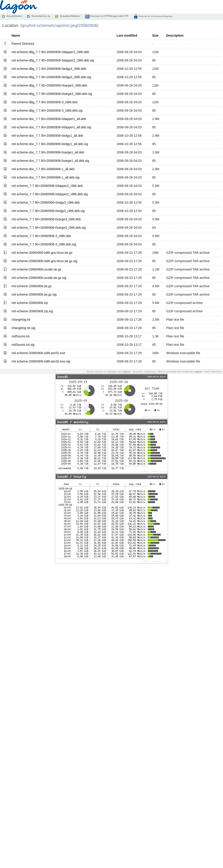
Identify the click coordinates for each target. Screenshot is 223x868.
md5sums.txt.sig (23, 345)
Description (175, 35)
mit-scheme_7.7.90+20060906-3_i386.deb (41, 236)
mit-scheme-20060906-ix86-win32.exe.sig (41, 361)
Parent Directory (23, 44)
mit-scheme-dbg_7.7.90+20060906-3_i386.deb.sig (47, 111)
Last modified (127, 35)
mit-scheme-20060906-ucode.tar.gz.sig (39, 278)
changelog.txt (21, 320)
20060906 (88, 25)
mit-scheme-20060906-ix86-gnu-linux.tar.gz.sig (44, 261)
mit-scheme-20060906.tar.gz (32, 286)
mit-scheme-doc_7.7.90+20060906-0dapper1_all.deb (49, 119)
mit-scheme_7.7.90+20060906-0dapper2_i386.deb (47, 186)
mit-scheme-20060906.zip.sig (32, 311)
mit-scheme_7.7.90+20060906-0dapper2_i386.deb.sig (50, 194)
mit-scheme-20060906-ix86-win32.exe (38, 353)
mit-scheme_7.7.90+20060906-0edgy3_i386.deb (46, 202)
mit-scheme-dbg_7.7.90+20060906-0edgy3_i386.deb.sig (51, 77)
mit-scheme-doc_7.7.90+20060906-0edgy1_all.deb (47, 136)
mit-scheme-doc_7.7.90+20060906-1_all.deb (43, 169)
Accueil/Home (14, 16)
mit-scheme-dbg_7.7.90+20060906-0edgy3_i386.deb (49, 69)
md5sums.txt (20, 336)
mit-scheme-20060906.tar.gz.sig (34, 294)
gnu (25, 25)
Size (155, 35)
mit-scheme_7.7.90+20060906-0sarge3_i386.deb (46, 219)
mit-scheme (40, 25)
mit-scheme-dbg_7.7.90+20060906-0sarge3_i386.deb (49, 85)
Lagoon (126, 372)
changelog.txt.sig (23, 328)
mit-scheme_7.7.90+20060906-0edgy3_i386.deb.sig (48, 211)
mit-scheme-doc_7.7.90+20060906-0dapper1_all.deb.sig (51, 127)
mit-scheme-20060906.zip (30, 303)
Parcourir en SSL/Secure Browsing (155, 16)
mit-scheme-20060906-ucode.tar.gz (36, 269)
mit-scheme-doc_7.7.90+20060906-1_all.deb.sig (45, 177)
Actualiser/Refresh (70, 16)
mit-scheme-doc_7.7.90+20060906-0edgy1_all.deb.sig (50, 144)
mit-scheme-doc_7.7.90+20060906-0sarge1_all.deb (48, 152)
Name (16, 35)
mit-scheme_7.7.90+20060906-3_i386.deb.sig (44, 244)
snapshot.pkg (65, 25)
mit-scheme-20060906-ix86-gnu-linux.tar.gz (42, 253)
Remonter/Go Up (41, 16)
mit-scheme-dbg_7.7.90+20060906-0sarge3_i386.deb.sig (52, 94)
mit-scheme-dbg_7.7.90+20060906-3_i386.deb (45, 102)
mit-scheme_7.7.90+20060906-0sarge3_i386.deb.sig (49, 228)
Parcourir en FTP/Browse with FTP (109, 16)
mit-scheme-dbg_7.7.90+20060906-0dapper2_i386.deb (50, 52)
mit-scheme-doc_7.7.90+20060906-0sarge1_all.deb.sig (50, 161)
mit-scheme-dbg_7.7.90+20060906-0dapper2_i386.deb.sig (53, 60)
